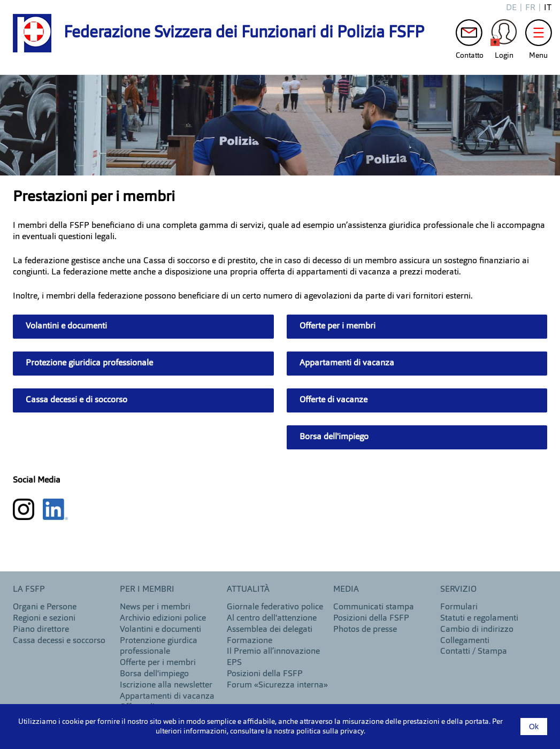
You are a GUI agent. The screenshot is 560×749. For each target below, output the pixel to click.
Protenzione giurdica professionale (159, 647)
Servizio (458, 590)
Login (504, 35)
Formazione (250, 641)
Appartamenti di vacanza (347, 363)
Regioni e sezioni (44, 618)
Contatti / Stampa (474, 652)
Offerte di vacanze (333, 400)
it (548, 8)
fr (530, 8)
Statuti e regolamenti (479, 618)
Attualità (248, 590)
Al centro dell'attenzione (272, 618)
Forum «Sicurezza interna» (277, 685)
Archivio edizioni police (163, 618)
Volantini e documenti (66, 326)
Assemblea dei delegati (270, 630)
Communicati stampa (374, 607)
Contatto (469, 35)
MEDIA (346, 590)
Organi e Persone (45, 607)
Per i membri (147, 590)
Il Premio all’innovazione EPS (273, 657)
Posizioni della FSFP (265, 674)
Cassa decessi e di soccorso (76, 400)
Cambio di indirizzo (477, 630)
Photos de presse (365, 630)
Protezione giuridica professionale (89, 363)
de (511, 8)
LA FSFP (29, 590)
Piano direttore (41, 630)
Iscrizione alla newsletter (166, 685)
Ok (534, 727)
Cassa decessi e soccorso (59, 641)
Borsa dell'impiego (334, 437)
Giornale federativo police (275, 607)
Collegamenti (465, 641)
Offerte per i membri (337, 326)
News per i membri (155, 607)
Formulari (459, 607)
